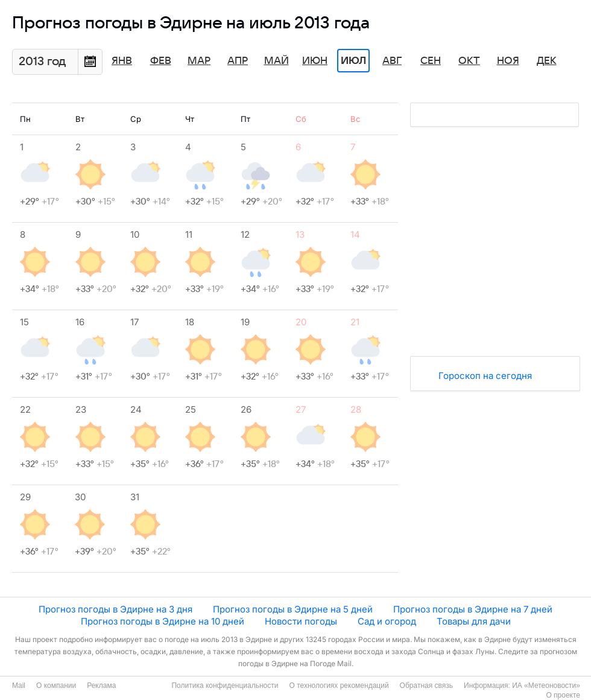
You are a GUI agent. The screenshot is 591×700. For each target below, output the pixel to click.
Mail (19, 686)
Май (277, 61)
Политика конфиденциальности (225, 686)
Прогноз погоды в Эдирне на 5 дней (293, 609)
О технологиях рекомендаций (339, 686)
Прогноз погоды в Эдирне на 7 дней (473, 609)
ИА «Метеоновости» (546, 686)
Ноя (508, 61)
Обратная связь (426, 686)
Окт (469, 61)
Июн (315, 61)
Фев (161, 61)
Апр (238, 61)
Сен (431, 61)
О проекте (563, 695)
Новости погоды (301, 621)
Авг (392, 61)
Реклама (101, 686)
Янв (122, 61)
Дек (547, 61)
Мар (199, 61)
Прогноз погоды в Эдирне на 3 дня (115, 609)
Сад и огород (387, 621)
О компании (56, 686)
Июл (353, 61)
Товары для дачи (474, 621)
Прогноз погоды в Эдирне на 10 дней (163, 621)
